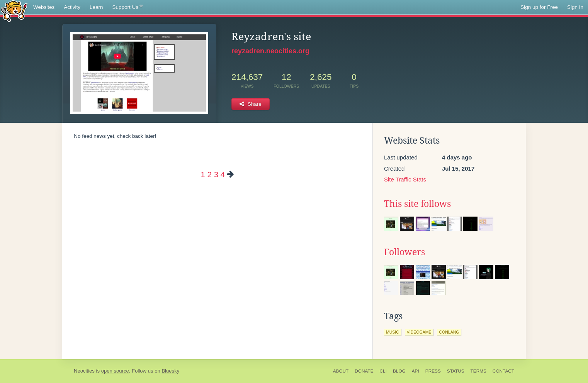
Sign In (575, 7)
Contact (503, 371)
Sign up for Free (539, 7)
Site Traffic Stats (405, 179)
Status (456, 371)
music (393, 332)
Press (433, 371)
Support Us (128, 7)
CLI (383, 371)
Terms (478, 371)
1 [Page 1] (203, 174)
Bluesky (170, 371)
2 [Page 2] (209, 174)
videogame (419, 332)
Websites (44, 7)
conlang (449, 332)
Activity (72, 7)
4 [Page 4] (223, 174)
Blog (399, 371)
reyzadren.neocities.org (270, 51)
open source (115, 371)
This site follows (417, 204)
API (416, 371)
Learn (96, 7)
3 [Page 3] (216, 174)
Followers (404, 252)
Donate (364, 371)
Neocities (84, 371)
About (341, 371)
